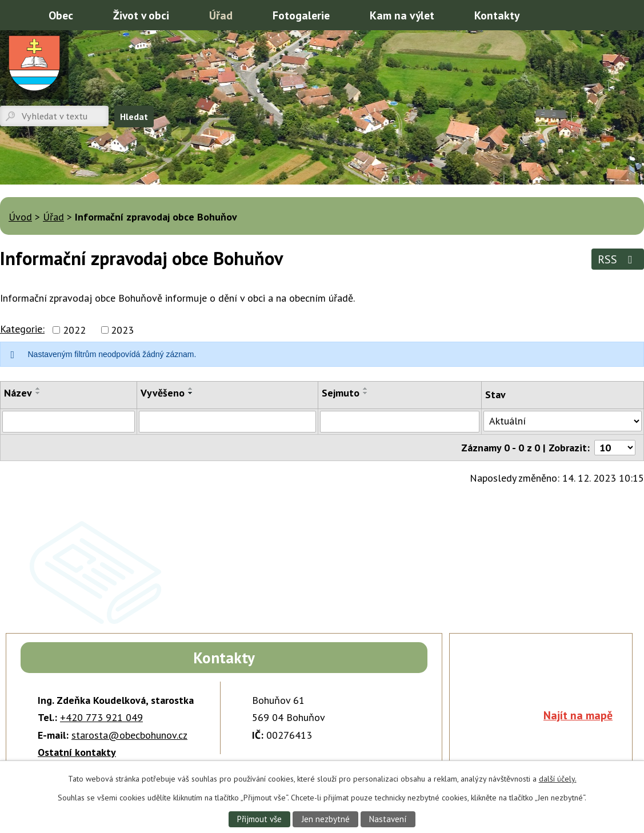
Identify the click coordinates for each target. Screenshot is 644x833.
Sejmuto (341, 393)
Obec (61, 15)
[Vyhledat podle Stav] (563, 421)
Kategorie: (22, 329)
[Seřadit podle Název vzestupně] (38, 389)
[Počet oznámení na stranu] (615, 448)
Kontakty (497, 15)
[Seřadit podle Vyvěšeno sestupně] (191, 393)
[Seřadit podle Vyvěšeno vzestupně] (191, 389)
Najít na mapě (578, 715)
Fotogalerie (301, 15)
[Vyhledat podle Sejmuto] (400, 422)
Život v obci (141, 15)
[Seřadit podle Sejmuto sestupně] (366, 393)
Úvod (14, 14)
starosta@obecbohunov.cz (129, 735)
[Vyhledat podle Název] (69, 422)
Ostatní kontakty (77, 752)
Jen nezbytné (325, 819)
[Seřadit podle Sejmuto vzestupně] (366, 389)
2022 (74, 330)
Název (18, 393)
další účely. (558, 778)
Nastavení (389, 819)
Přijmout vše (258, 819)
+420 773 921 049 (101, 717)
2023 (122, 330)
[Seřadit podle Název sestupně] (38, 393)
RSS (617, 259)
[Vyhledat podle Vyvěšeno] (227, 422)
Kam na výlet (402, 15)
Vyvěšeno (163, 393)
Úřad (221, 15)
